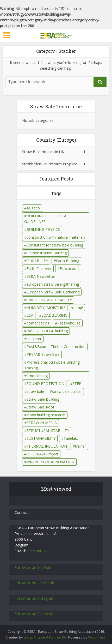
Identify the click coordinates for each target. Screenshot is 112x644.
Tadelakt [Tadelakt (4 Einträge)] (71, 438)
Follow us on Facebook (34, 583)
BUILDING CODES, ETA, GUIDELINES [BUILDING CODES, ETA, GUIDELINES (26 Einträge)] (46, 219)
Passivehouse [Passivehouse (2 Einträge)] (69, 323)
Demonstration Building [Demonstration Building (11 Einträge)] (47, 253)
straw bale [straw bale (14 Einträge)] (35, 391)
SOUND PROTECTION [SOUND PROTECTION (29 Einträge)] (45, 384)
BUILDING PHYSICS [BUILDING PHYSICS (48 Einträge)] (43, 229)
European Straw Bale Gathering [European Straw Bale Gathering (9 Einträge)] (53, 292)
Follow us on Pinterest (33, 614)
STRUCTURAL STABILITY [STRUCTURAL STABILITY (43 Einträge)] (48, 431)
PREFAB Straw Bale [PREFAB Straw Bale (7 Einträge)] (43, 354)
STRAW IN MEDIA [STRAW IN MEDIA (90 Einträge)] (42, 423)
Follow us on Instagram (35, 598)
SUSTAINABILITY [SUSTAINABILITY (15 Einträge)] (41, 438)
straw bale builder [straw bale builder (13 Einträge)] (67, 391)
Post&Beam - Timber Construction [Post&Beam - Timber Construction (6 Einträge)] (56, 347)
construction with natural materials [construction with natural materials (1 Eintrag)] (56, 237)
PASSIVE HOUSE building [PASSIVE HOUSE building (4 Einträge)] (47, 331)
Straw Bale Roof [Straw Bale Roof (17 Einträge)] (40, 407)
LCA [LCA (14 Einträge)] (30, 315)
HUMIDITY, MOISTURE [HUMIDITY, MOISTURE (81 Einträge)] (46, 308)
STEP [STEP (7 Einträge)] (77, 384)
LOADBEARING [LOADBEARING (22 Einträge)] (54, 315)
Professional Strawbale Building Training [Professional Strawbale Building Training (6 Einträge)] (52, 365)
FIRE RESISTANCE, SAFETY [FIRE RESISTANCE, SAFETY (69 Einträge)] (49, 300)
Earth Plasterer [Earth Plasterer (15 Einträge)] (39, 269)
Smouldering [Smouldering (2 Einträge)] (37, 376)
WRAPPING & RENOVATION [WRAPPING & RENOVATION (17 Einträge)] (51, 462)
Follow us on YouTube (33, 567)
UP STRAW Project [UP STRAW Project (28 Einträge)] (42, 454)
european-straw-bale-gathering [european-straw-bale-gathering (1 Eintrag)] (53, 284)
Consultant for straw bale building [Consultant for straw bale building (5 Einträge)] (55, 245)
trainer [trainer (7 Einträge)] (80, 446)
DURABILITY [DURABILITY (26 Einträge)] (37, 261)
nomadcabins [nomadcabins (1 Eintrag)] (38, 323)
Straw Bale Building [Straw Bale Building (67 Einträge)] (43, 399)
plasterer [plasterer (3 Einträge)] (34, 339)
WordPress (97, 637)
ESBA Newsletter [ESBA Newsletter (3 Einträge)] (41, 276)
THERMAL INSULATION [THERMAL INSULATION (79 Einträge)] (47, 446)
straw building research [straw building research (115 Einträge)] (46, 415)
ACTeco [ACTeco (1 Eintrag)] (33, 208)
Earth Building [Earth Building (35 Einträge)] (68, 261)
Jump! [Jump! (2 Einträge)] (78, 308)
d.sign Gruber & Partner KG (45, 637)
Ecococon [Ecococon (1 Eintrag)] (68, 269)
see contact (37, 551)
